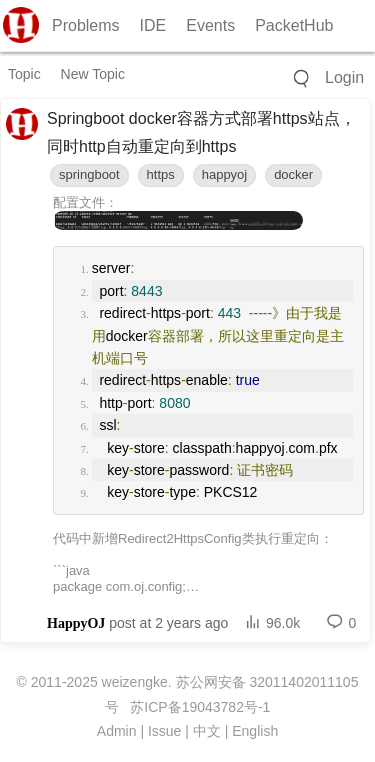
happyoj (225, 174)
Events (210, 25)
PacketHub (294, 25)
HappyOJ (76, 623)
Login (344, 77)
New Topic (93, 74)
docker (293, 174)
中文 (207, 731)
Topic (24, 74)
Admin (117, 731)
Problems (86, 25)
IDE (153, 25)
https (161, 174)
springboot (89, 174)
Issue (164, 731)
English (255, 731)
